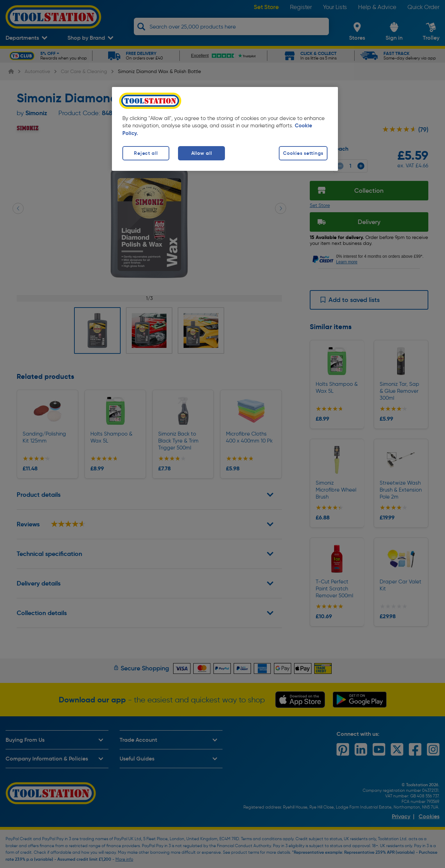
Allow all (201, 153)
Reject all (146, 153)
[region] (225, 129)
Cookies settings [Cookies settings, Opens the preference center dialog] (303, 153)
